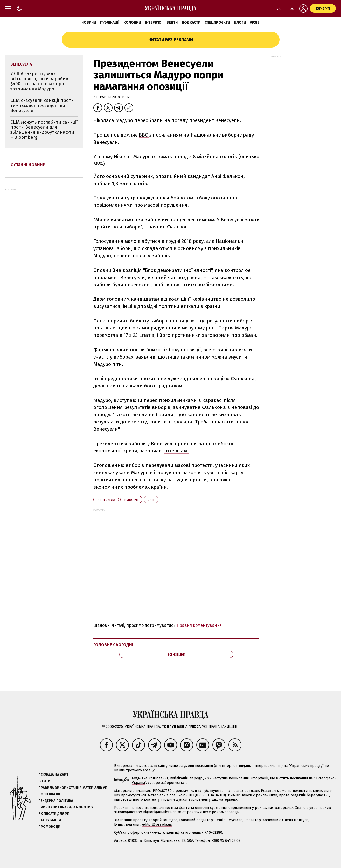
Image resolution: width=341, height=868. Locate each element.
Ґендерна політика (56, 801)
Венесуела (106, 500)
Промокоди (49, 827)
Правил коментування (199, 625)
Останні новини (28, 165)
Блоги (240, 22)
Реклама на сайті (54, 775)
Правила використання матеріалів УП (73, 788)
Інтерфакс (176, 451)
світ (151, 500)
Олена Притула (295, 820)
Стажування (50, 820)
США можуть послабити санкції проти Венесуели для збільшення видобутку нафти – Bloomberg (44, 130)
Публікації (110, 22)
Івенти (172, 22)
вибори (131, 500)
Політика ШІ (49, 794)
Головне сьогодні (113, 645)
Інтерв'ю (153, 22)
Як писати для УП (54, 814)
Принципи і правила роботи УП (67, 807)
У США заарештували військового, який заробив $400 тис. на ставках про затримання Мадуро (39, 81)
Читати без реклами (171, 40)
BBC (144, 135)
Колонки (132, 22)
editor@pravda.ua (157, 825)
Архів (255, 22)
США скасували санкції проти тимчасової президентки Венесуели (42, 105)
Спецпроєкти (217, 22)
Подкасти (191, 22)
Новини (89, 22)
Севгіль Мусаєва (229, 820)
